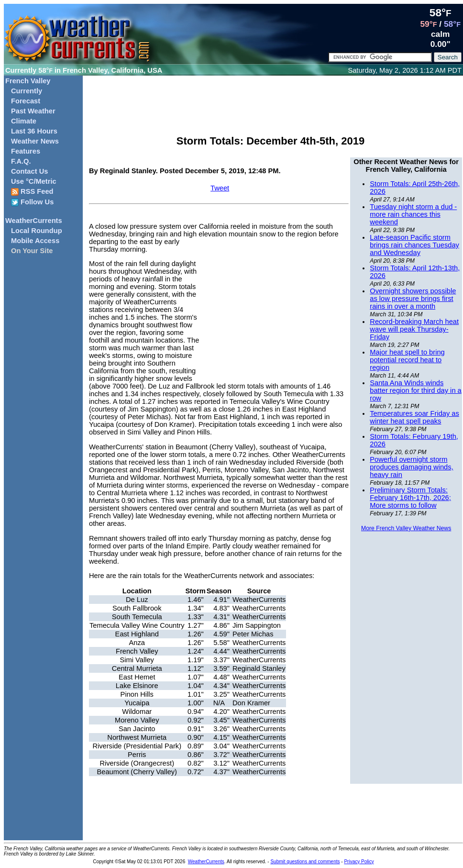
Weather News (35, 141)
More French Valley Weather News (406, 528)
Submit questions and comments (305, 862)
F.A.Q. (21, 161)
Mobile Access (35, 241)
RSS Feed (32, 192)
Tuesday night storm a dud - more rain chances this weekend (413, 214)
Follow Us (32, 202)
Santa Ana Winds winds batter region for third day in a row (415, 390)
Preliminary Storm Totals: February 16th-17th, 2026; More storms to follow (410, 498)
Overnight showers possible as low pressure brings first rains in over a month (413, 299)
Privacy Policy (359, 862)
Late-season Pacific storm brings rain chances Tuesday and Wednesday (414, 245)
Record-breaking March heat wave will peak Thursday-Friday (414, 329)
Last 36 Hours (34, 131)
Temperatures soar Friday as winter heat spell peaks (414, 417)
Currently (27, 91)
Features (26, 151)
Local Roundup (37, 231)
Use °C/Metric (34, 181)
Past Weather (33, 111)
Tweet (220, 188)
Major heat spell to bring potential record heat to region (407, 360)
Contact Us (29, 171)
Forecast (26, 101)
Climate (24, 121)
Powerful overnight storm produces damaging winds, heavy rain (411, 467)
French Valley (28, 81)
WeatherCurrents (34, 221)
